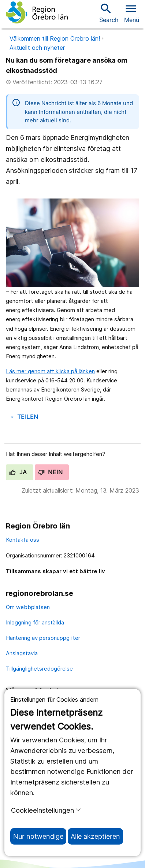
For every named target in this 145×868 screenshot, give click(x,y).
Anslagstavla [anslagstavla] (22, 653)
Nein (51, 472)
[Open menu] (132, 12)
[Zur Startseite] (37, 12)
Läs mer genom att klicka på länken (50, 371)
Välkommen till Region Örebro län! (55, 38)
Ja (18, 472)
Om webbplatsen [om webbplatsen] (28, 607)
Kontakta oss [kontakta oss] (23, 540)
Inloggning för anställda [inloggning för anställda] (35, 622)
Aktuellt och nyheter (37, 48)
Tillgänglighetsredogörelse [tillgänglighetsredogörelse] (39, 669)
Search (109, 13)
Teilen (24, 417)
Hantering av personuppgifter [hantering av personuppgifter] (43, 638)
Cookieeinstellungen (46, 810)
